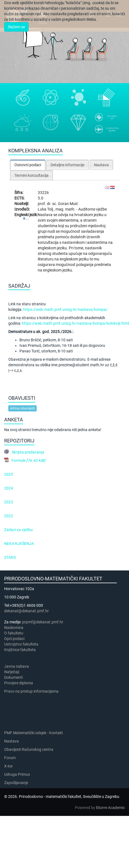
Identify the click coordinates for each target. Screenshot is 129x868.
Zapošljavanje (16, 783)
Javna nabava (17, 666)
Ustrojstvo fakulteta (21, 644)
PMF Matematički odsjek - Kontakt (34, 733)
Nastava (12, 741)
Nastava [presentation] (101, 165)
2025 (9, 474)
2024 (9, 488)
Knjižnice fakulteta (20, 650)
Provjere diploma (19, 683)
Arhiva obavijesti (22, 408)
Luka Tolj (46, 209)
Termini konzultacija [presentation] (31, 175)
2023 (9, 502)
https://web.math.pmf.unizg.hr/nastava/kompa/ (65, 309)
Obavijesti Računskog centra (29, 749)
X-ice (8, 766)
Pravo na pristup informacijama (32, 691)
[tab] (28, 165)
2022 (9, 516)
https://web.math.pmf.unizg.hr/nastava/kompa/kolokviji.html (75, 323)
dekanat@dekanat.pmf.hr (26, 611)
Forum (10, 758)
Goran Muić (68, 204)
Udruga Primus (17, 774)
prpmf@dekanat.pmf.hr (43, 622)
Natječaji (12, 672)
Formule (28, 460)
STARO (10, 557)
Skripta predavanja (28, 452)
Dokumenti (13, 677)
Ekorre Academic (110, 808)
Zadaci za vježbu (18, 530)
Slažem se (16, 27)
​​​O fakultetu (14, 633)
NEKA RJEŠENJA (19, 544)
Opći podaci (14, 639)
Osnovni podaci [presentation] (28, 165)
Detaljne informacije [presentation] (67, 165)
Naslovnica (14, 628)
